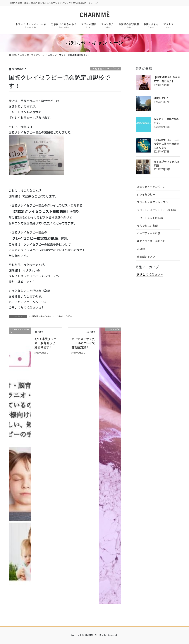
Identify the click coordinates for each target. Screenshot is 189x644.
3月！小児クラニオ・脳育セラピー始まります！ (46, 343)
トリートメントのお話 (150, 218)
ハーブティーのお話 (149, 233)
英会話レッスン (146, 257)
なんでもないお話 (147, 226)
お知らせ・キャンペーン (106, 69)
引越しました (161, 98)
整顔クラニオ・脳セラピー (152, 241)
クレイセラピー (64, 316)
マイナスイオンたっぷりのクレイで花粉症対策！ (83, 343)
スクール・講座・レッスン (152, 202)
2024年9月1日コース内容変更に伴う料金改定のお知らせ (166, 144)
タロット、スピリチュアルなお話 (156, 210)
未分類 (141, 249)
